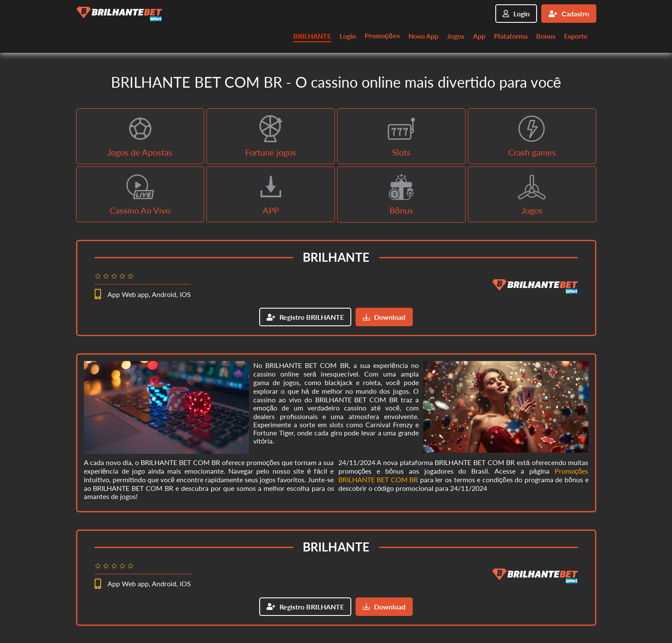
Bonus (546, 36)
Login (516, 14)
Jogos (456, 36)
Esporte (576, 36)
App (479, 36)
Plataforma (511, 36)
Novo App (423, 36)
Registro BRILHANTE (305, 317)
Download (384, 317)
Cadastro (569, 14)
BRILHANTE (312, 36)
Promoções (382, 35)
